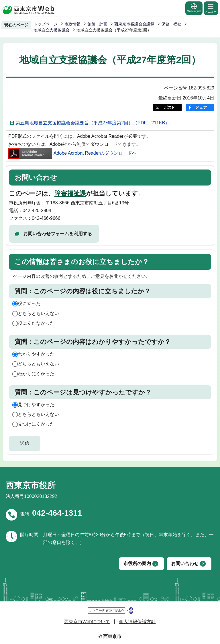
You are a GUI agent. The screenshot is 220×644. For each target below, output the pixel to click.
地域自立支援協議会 (52, 30)
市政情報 (72, 24)
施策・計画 (97, 24)
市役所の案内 (137, 564)
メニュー (211, 8)
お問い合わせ (185, 564)
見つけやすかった (36, 405)
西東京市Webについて (87, 622)
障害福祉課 (70, 193)
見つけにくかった (36, 424)
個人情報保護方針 (137, 622)
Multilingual (194, 8)
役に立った (29, 303)
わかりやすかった (36, 354)
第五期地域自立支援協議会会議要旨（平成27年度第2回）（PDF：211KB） (93, 123)
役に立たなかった (36, 323)
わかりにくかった (36, 374)
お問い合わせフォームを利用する (58, 234)
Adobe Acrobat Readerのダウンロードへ (72, 153)
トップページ (46, 24)
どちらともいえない (38, 313)
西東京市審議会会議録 (134, 24)
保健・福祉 (171, 24)
